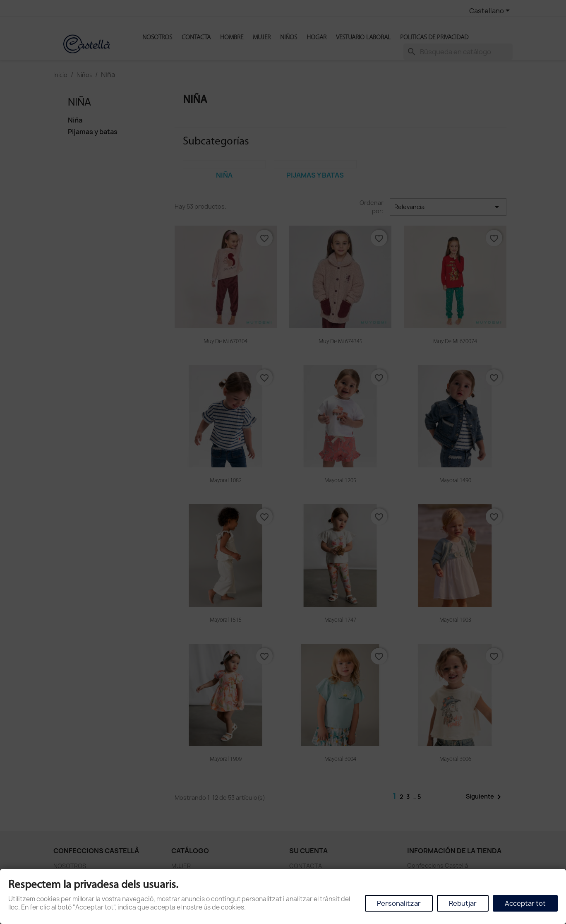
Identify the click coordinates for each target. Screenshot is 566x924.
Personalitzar (399, 903)
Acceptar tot (525, 903)
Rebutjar (463, 903)
